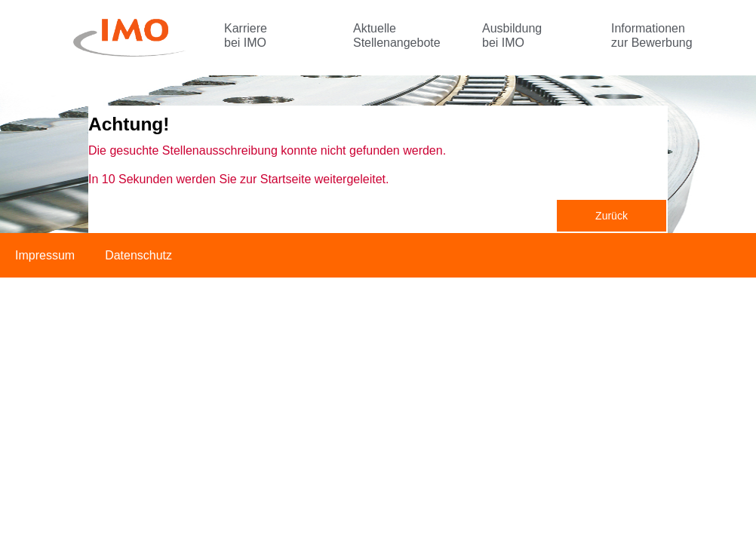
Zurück (612, 216)
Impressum (45, 255)
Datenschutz (138, 255)
